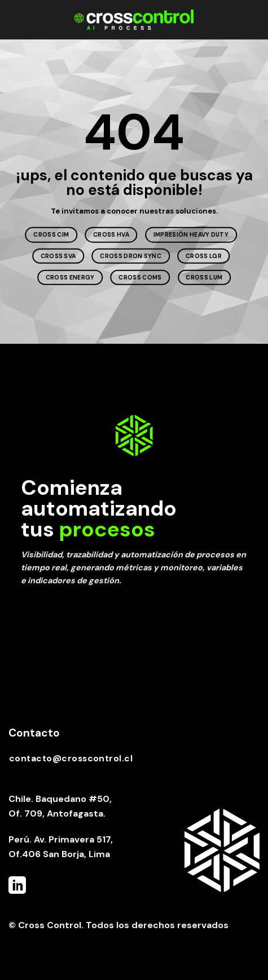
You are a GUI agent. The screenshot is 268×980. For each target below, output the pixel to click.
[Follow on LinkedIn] (17, 887)
